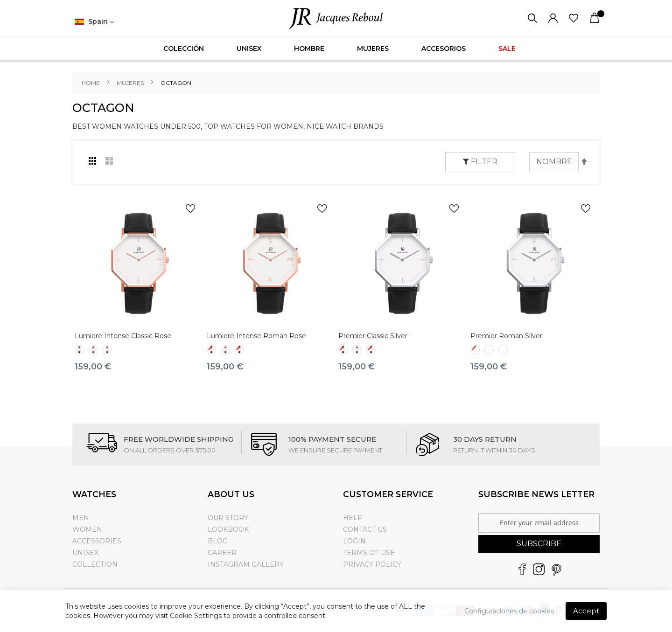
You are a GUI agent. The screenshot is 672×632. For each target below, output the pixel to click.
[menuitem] (184, 49)
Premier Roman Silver (506, 336)
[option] (79, 350)
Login (354, 541)
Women (87, 529)
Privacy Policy (372, 564)
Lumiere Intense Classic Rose (123, 336)
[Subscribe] (539, 544)
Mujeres (131, 83)
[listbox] (138, 351)
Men (81, 518)
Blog (218, 541)
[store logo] (336, 18)
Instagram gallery (246, 564)
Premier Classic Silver (373, 336)
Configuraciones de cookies (509, 611)
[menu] (336, 49)
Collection (95, 564)
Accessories (97, 541)
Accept (586, 611)
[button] (94, 22)
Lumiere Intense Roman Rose (256, 336)
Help (353, 518)
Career (222, 553)
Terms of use (369, 553)
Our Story (228, 518)
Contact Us (365, 529)
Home (91, 83)
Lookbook (228, 529)
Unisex (85, 553)
